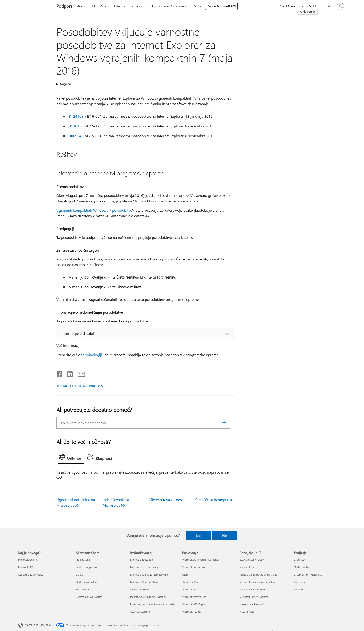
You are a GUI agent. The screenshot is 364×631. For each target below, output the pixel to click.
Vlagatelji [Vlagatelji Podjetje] (299, 582)
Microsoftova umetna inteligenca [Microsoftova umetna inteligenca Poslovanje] (201, 560)
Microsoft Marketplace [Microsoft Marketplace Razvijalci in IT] (252, 589)
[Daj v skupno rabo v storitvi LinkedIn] (68, 373)
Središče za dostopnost (214, 499)
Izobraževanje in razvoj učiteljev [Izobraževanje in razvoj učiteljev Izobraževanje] (148, 597)
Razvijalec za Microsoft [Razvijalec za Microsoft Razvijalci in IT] (252, 560)
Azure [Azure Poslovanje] (185, 574)
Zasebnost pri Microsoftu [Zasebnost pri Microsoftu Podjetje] (308, 574)
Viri (195, 6)
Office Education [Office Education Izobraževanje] (139, 589)
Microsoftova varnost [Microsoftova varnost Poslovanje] (194, 567)
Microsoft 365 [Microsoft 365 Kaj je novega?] (26, 567)
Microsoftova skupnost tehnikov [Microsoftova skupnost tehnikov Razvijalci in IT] (257, 582)
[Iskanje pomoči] (311, 6)
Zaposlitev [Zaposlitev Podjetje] (300, 560)
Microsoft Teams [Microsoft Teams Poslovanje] (191, 612)
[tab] (71, 458)
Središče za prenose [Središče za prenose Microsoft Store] (87, 567)
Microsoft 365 (86, 6)
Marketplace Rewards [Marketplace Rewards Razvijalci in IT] (252, 604)
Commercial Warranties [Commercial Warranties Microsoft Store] (89, 597)
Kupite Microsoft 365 (221, 6)
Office (104, 6)
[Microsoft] (34, 7)
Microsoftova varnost (166, 499)
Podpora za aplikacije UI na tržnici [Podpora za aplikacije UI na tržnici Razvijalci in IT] (258, 574)
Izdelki (118, 6)
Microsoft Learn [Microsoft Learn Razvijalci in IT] (248, 567)
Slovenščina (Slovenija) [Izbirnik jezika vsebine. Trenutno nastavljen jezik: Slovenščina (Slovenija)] (38, 625)
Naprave (137, 6)
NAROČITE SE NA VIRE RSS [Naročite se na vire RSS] (82, 386)
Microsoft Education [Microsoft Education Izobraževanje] (141, 560)
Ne (224, 535)
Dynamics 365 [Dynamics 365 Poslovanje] (190, 582)
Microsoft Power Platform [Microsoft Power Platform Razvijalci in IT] (254, 597)
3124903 (76, 116)
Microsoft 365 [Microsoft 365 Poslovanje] (190, 589)
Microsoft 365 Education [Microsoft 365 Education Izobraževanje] (144, 582)
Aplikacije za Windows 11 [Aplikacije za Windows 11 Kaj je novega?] (32, 574)
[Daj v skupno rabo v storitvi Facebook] (60, 373)
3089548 (76, 136)
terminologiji (92, 355)
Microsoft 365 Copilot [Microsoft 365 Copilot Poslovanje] (194, 604)
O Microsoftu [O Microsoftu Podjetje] (301, 567)
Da (198, 535)
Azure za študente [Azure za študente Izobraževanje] (140, 612)
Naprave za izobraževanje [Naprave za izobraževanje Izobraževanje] (145, 567)
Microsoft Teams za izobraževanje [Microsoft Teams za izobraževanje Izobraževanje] (149, 574)
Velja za (65, 84)
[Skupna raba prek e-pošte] (79, 373)
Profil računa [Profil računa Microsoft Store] (83, 560)
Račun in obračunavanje (168, 6)
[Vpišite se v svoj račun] (336, 6)
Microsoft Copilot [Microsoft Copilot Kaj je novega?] (28, 560)
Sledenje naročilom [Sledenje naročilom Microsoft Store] (86, 582)
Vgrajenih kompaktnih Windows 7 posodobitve (94, 210)
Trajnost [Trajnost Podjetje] (299, 589)
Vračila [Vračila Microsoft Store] (80, 574)
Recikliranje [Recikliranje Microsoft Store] (82, 589)
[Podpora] (64, 7)
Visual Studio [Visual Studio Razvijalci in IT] (247, 612)
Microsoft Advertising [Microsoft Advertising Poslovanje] (194, 597)
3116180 (76, 126)
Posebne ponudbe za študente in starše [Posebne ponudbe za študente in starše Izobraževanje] (152, 604)
